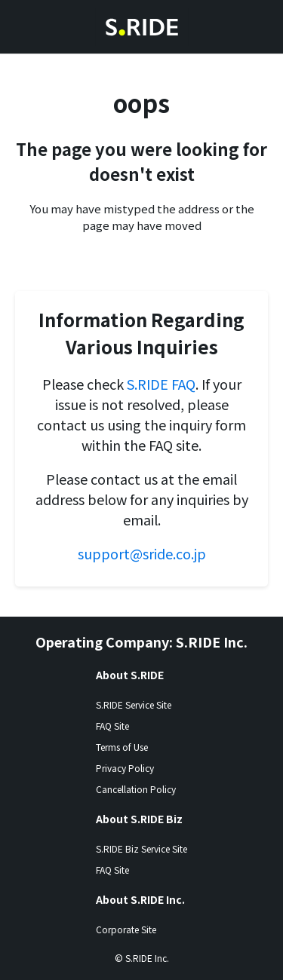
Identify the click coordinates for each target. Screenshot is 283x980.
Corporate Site (126, 929)
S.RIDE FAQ (161, 384)
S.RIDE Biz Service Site (141, 848)
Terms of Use (122, 747)
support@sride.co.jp (142, 553)
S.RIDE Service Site (134, 704)
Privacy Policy (125, 768)
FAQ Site (112, 726)
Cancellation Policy (136, 789)
